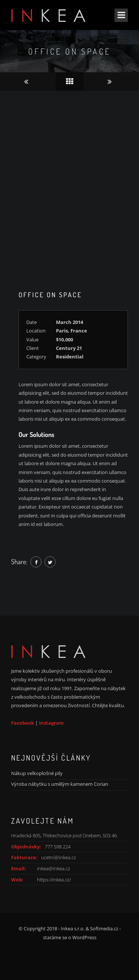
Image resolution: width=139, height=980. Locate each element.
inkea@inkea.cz (54, 868)
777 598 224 (58, 847)
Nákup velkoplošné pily (37, 773)
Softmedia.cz (104, 928)
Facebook (23, 723)
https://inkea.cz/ (54, 880)
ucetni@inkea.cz (59, 857)
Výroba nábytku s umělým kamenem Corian (60, 784)
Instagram (51, 723)
